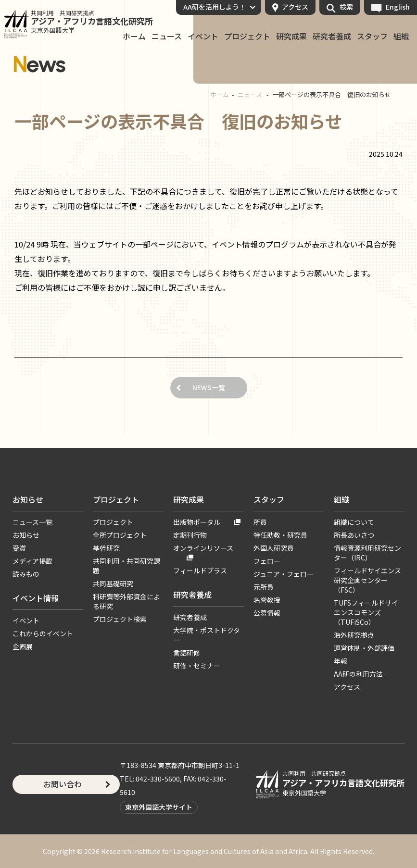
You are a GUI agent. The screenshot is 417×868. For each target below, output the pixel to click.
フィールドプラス (200, 570)
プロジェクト (247, 37)
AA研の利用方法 (358, 674)
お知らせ (28, 499)
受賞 (19, 548)
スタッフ (372, 37)
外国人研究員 (274, 548)
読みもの (26, 574)
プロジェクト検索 (120, 619)
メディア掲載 (32, 561)
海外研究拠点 (354, 635)
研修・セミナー (197, 666)
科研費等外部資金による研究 (126, 601)
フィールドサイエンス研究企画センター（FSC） (367, 580)
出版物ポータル (197, 522)
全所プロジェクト (120, 535)
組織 (401, 37)
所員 (260, 522)
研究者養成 (332, 37)
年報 (341, 661)
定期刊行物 (190, 535)
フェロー (267, 561)
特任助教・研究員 (280, 535)
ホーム (134, 37)
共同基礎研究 (113, 583)
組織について (354, 522)
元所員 (264, 587)
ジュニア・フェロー (284, 574)
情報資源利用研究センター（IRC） (367, 553)
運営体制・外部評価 (364, 648)
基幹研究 (106, 548)
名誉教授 (267, 600)
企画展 (23, 646)
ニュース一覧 (32, 522)
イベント (203, 37)
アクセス (295, 7)
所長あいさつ (354, 535)
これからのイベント (43, 633)
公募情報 (267, 613)
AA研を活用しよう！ (215, 7)
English (398, 7)
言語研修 (187, 653)
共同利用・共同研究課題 (126, 566)
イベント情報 (36, 598)
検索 (346, 7)
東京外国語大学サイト (159, 807)
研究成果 (291, 37)
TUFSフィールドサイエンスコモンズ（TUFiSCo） (366, 612)
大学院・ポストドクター (207, 635)
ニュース (167, 37)
